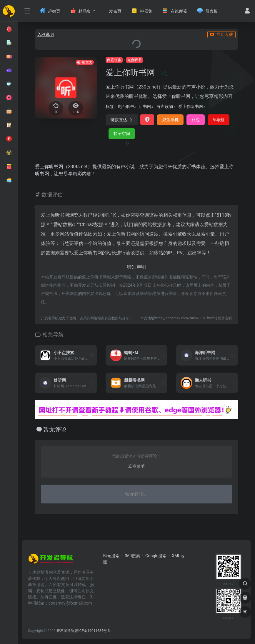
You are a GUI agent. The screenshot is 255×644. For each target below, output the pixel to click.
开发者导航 (65, 631)
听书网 (145, 106)
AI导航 (219, 120)
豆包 (196, 120)
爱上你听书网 (191, 106)
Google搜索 (156, 556)
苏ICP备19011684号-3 (92, 631)
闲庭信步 (114, 60)
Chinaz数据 (92, 225)
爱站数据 (63, 225)
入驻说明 (46, 34)
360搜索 (132, 556)
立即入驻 (221, 34)
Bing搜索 (111, 556)
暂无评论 (55, 429)
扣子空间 (122, 134)
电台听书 (134, 60)
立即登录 (136, 466)
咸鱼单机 (170, 120)
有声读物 (165, 106)
